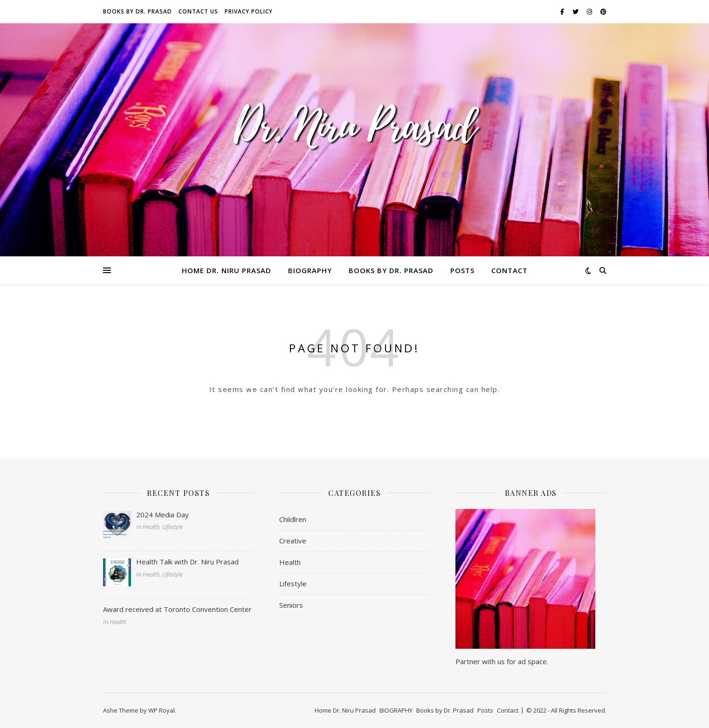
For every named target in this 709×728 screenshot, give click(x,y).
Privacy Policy (249, 11)
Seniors (291, 605)
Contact (509, 270)
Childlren (293, 519)
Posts (462, 270)
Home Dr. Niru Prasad (227, 270)
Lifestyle (293, 584)
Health (290, 562)
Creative (293, 541)
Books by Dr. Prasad (138, 11)
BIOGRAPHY (310, 270)
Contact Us (198, 11)
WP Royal (162, 710)
